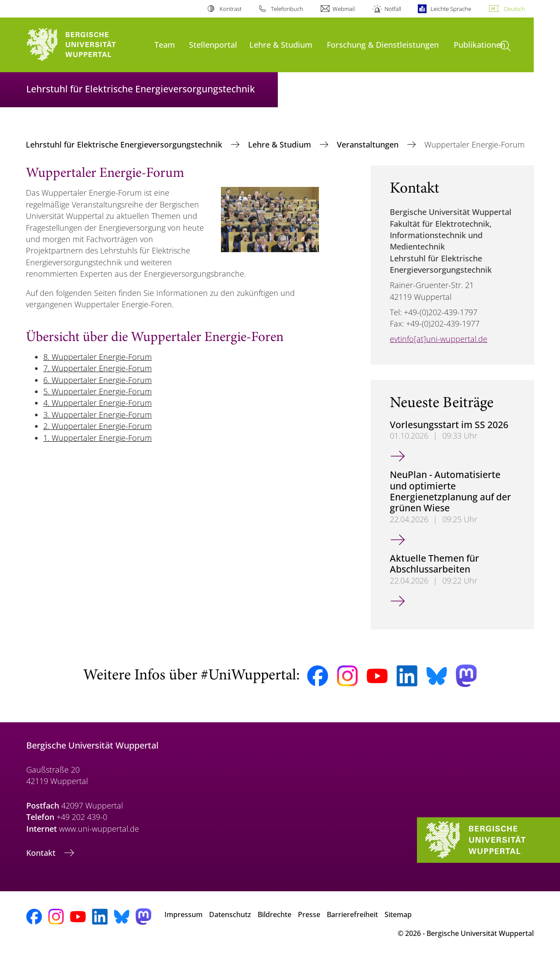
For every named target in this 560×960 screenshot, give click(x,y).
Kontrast (231, 9)
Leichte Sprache (451, 9)
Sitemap (398, 914)
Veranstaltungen (369, 144)
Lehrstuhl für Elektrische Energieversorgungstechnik (125, 144)
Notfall (393, 9)
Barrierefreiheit (352, 914)
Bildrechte (275, 914)
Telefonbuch (287, 9)
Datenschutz (230, 914)
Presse (309, 914)
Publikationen (479, 44)
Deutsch (514, 9)
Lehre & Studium (281, 44)
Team (165, 44)
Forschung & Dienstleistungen (383, 44)
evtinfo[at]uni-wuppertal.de (439, 339)
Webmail (344, 9)
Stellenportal (213, 44)
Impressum (184, 914)
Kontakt (42, 853)
